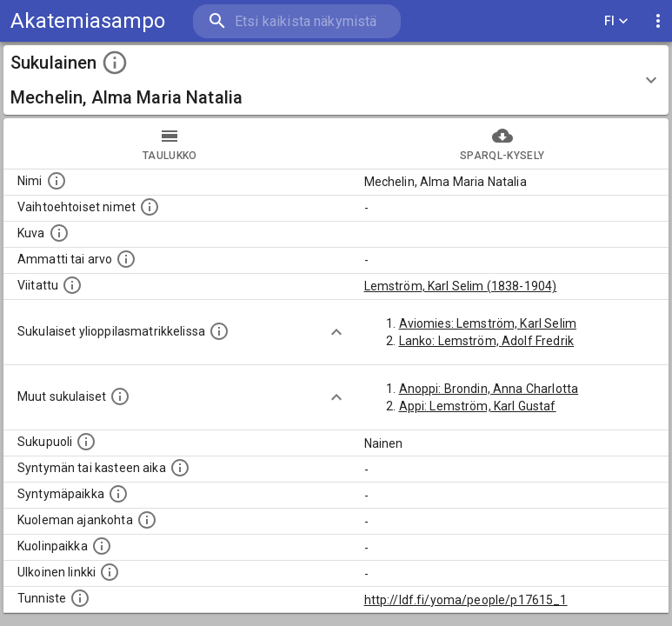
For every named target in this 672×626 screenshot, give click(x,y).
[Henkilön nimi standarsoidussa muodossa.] (57, 181)
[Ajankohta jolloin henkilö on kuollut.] (147, 520)
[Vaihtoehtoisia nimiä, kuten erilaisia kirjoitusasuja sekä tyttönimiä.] (150, 207)
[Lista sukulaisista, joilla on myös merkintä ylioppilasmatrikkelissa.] (219, 331)
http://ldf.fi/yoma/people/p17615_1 (466, 600)
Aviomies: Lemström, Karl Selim (488, 323)
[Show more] (336, 332)
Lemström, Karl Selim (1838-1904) (461, 286)
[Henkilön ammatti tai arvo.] (126, 259)
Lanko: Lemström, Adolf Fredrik (487, 341)
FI (616, 21)
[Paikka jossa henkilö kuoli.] (102, 546)
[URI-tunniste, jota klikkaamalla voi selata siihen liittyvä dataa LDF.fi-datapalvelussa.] (80, 598)
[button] (336, 80)
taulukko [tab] (170, 143)
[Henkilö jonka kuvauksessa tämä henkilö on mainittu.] (72, 285)
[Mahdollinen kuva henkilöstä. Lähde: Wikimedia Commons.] (59, 233)
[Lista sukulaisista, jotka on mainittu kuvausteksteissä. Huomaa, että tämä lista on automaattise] (120, 396)
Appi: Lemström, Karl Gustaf (478, 406)
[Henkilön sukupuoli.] (86, 442)
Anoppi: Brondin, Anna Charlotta (489, 389)
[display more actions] (658, 21)
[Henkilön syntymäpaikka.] (118, 494)
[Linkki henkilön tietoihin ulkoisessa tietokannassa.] (110, 572)
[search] (297, 21)
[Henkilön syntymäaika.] (180, 468)
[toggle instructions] (115, 63)
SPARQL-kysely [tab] (503, 143)
